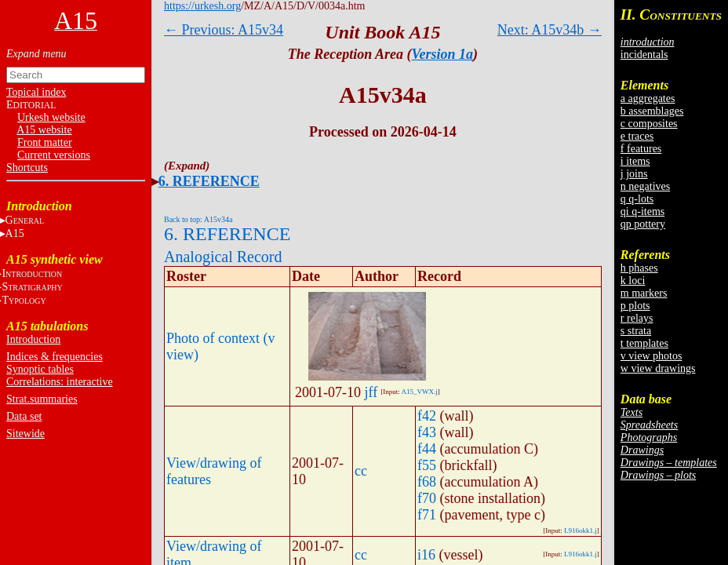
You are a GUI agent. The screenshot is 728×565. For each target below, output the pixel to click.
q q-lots (637, 199)
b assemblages (652, 111)
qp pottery (643, 224)
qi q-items (642, 211)
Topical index (36, 92)
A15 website (44, 130)
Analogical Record (223, 257)
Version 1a (443, 54)
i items (635, 161)
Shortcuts (27, 168)
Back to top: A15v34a (198, 219)
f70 (427, 498)
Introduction (33, 339)
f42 (427, 416)
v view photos (652, 356)
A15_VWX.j (419, 392)
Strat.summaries (42, 399)
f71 (427, 515)
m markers (644, 293)
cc (361, 471)
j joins (634, 174)
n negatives (645, 186)
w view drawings (658, 368)
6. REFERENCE (209, 181)
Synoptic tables (40, 369)
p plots (635, 306)
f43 (427, 432)
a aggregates (648, 98)
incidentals (644, 55)
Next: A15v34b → (550, 30)
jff (371, 392)
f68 (427, 482)
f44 (427, 449)
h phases (639, 268)
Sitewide (25, 434)
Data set (24, 416)
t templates (644, 343)
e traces (637, 136)
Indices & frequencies (55, 357)
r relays (637, 318)
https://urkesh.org (202, 6)
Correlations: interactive (60, 382)
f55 (427, 465)
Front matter (45, 142)
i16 (426, 555)
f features (641, 149)
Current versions (54, 155)
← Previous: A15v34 (224, 30)
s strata (636, 331)
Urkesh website (51, 117)
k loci (633, 281)
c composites (649, 124)
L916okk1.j (581, 530)
